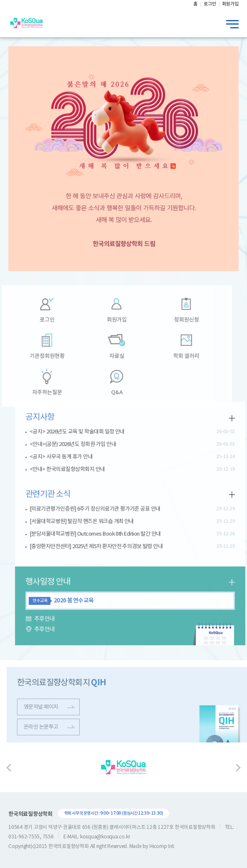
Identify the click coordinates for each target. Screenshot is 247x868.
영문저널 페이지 (60, 718)
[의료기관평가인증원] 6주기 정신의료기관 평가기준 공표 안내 (106, 498)
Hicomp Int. (162, 847)
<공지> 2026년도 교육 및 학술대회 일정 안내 (88, 421)
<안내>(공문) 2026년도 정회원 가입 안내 (84, 434)
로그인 (36, 320)
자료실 (106, 357)
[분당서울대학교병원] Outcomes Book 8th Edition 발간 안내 (106, 523)
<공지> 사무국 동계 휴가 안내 (72, 446)
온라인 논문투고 (60, 738)
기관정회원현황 (36, 357)
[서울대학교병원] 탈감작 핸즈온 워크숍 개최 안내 (93, 511)
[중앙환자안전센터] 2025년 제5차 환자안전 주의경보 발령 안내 (107, 536)
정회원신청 (175, 320)
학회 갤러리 (175, 357)
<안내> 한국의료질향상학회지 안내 (78, 459)
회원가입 (106, 320)
